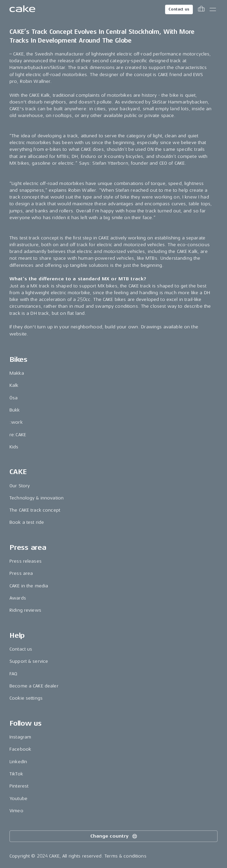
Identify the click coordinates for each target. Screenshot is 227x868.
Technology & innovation (37, 498)
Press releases (26, 561)
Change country (114, 836)
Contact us (179, 9)
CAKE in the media (29, 586)
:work (16, 422)
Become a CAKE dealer (34, 686)
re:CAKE (18, 435)
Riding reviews (25, 610)
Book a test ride (27, 522)
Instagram (20, 737)
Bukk (15, 410)
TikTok (16, 774)
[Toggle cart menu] (201, 9)
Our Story (20, 486)
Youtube (18, 799)
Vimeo (16, 811)
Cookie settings (26, 698)
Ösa (14, 398)
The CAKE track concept (35, 510)
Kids (14, 447)
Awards (18, 598)
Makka (17, 373)
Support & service (29, 661)
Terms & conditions (126, 856)
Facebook (20, 749)
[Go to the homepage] (22, 9)
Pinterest (19, 786)
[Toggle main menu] (213, 9)
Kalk (14, 385)
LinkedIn (18, 762)
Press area (21, 573)
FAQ (13, 674)
